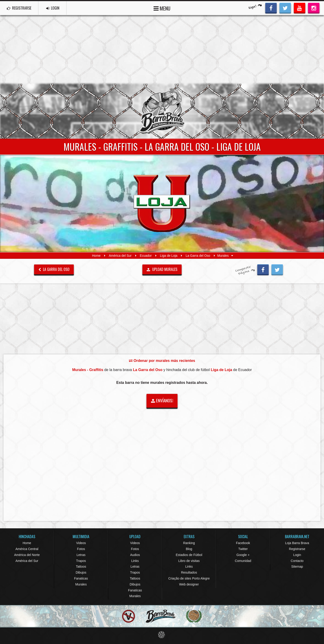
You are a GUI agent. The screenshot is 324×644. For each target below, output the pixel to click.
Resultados (189, 572)
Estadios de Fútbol (189, 555)
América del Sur (120, 256)
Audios (135, 555)
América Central (27, 549)
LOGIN (53, 8)
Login (297, 555)
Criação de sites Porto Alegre (189, 578)
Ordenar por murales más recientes (162, 361)
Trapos (81, 561)
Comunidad (243, 561)
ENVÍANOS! (162, 400)
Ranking (189, 543)
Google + (243, 555)
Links (135, 561)
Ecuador (146, 256)
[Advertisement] (162, 49)
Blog (189, 549)
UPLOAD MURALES (162, 269)
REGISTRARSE (19, 8)
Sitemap (297, 567)
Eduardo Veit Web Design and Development (162, 635)
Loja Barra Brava (297, 543)
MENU (162, 8)
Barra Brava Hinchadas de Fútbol (162, 111)
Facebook (243, 543)
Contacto (297, 561)
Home (96, 256)
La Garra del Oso (198, 256)
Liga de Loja (169, 256)
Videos (81, 543)
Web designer (189, 584)
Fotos (81, 549)
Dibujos (81, 572)
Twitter (243, 549)
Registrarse (297, 549)
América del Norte (27, 555)
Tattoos (81, 567)
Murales (81, 584)
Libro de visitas (189, 561)
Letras (81, 555)
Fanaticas (81, 578)
